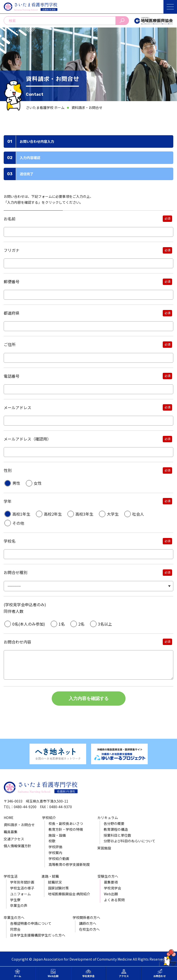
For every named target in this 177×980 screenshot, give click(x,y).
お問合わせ (160, 973)
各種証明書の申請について (31, 923)
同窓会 (15, 929)
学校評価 (55, 847)
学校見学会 (113, 888)
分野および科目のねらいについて (129, 841)
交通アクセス (14, 839)
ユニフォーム (20, 894)
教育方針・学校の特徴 (66, 829)
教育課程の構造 (116, 829)
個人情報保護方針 (17, 846)
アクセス (124, 973)
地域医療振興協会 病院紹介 (69, 894)
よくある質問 (114, 900)
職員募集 (11, 832)
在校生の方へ (89, 929)
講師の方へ (88, 923)
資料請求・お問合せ (87, 107)
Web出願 (111, 894)
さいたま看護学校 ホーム (45, 107)
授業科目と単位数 (117, 835)
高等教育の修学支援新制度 (69, 864)
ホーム (17, 973)
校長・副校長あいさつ (66, 823)
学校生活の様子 (22, 888)
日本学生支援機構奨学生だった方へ (38, 935)
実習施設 (104, 848)
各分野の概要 (114, 823)
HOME (9, 818)
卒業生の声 (19, 905)
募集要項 (111, 882)
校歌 (52, 841)
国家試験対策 (58, 888)
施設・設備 (57, 835)
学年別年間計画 (22, 882)
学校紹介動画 (59, 859)
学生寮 (15, 900)
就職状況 (55, 882)
